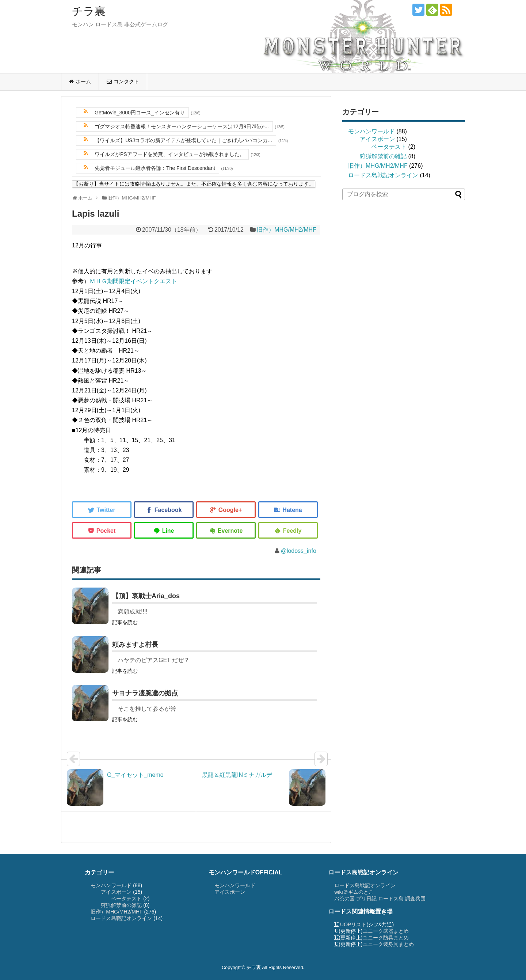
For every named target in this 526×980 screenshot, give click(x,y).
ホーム (83, 81)
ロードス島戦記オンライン (383, 175)
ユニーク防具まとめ (386, 938)
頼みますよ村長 (135, 645)
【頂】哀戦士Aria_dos (146, 596)
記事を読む (125, 622)
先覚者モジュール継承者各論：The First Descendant (155, 168)
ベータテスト (389, 147)
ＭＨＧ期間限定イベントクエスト (133, 281)
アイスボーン (377, 139)
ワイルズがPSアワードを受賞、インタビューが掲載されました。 (170, 154)
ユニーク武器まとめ (386, 931)
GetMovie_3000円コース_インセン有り (140, 113)
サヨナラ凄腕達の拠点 (145, 693)
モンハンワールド (371, 131)
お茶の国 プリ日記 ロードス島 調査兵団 (380, 899)
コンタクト (126, 81)
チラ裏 (89, 11)
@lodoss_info (299, 551)
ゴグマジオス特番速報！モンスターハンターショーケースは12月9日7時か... (182, 126)
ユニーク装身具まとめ (388, 944)
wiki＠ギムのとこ (354, 892)
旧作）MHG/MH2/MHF (287, 230)
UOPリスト (353, 924)
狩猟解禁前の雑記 (383, 156)
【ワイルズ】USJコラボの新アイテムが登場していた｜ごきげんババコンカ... (183, 140)
